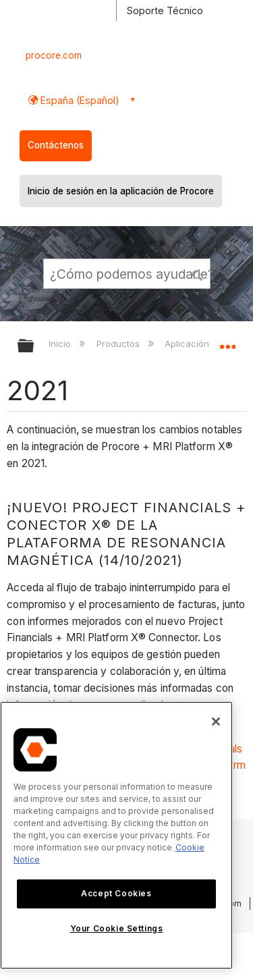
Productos (119, 344)
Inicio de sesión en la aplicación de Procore (121, 191)
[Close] (216, 722)
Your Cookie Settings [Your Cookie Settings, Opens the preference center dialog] (117, 928)
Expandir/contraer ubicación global (227, 342)
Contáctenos (56, 145)
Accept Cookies (116, 893)
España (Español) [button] (79, 100)
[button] (198, 273)
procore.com (54, 55)
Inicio (61, 344)
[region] (116, 835)
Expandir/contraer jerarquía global (34, 347)
